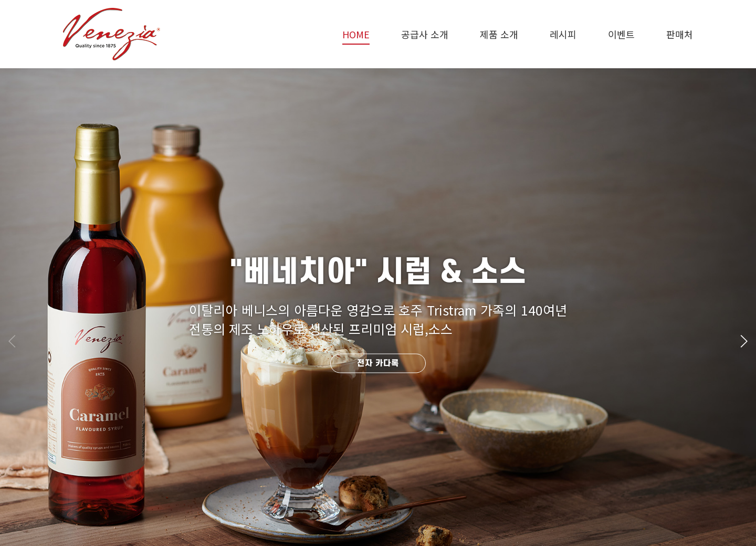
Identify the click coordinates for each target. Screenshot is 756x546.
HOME (356, 34)
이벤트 (621, 34)
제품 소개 (499, 34)
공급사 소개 (425, 34)
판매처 (680, 34)
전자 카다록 (378, 363)
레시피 (563, 34)
